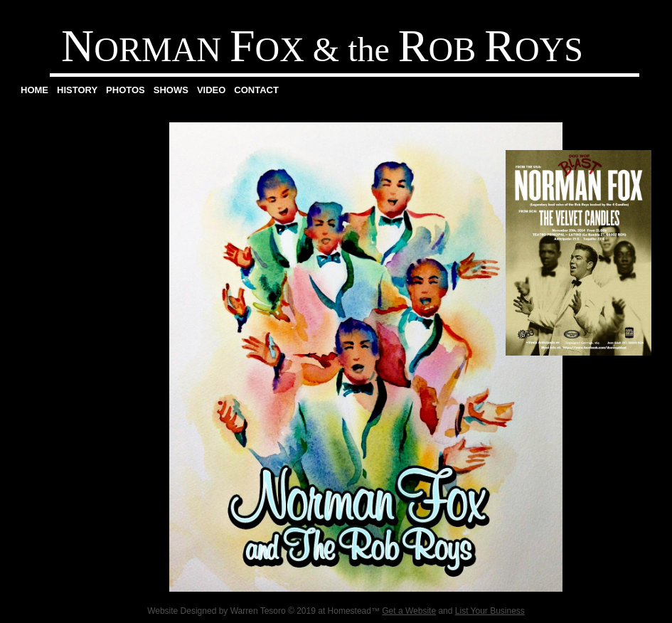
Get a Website (409, 611)
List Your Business (490, 611)
